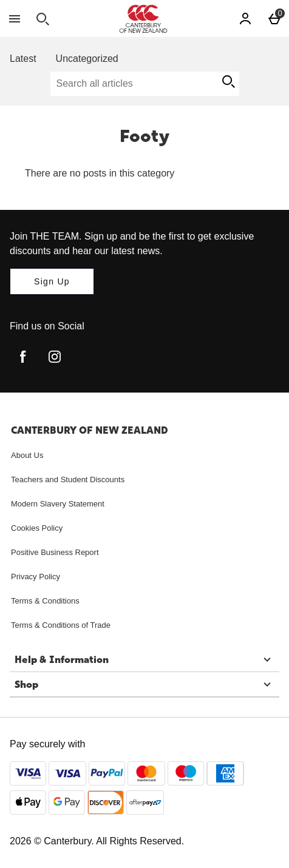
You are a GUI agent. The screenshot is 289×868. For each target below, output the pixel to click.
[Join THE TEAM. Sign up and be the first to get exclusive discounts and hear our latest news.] (52, 281)
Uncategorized (87, 59)
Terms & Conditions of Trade (61, 625)
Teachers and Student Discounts (68, 479)
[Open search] (42, 19)
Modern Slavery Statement (58, 504)
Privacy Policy (36, 577)
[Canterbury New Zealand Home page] (143, 19)
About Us (27, 455)
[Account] (245, 19)
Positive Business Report (55, 552)
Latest (23, 59)
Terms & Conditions (45, 601)
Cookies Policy (37, 528)
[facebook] (23, 357)
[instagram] (55, 357)
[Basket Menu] (274, 19)
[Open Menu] (15, 19)
